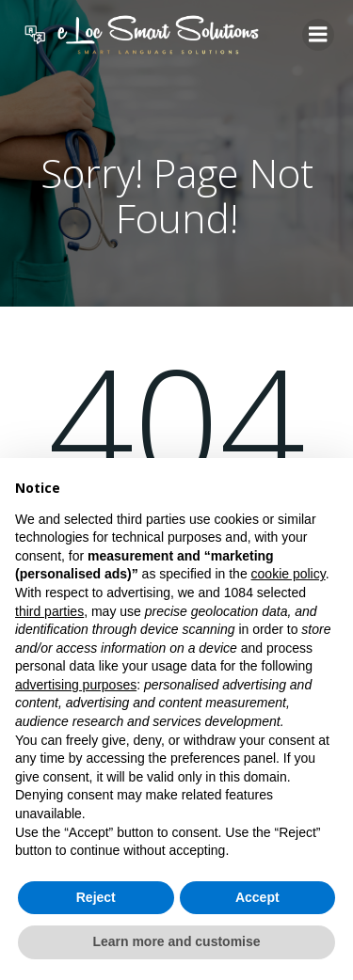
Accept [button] (257, 897)
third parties (49, 611)
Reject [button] (96, 897)
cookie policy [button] (289, 574)
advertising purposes (76, 685)
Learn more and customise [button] (176, 941)
